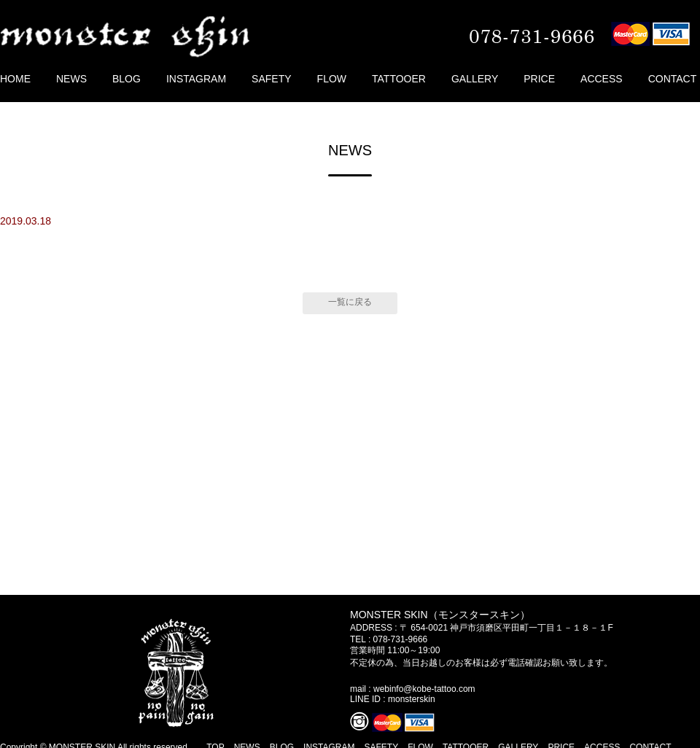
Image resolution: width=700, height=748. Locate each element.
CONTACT (673, 79)
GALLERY (475, 79)
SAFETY (271, 79)
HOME (15, 79)
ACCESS (602, 79)
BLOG (127, 79)
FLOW (332, 79)
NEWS (71, 79)
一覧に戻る (350, 302)
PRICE (539, 79)
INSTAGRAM (196, 79)
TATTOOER (399, 79)
